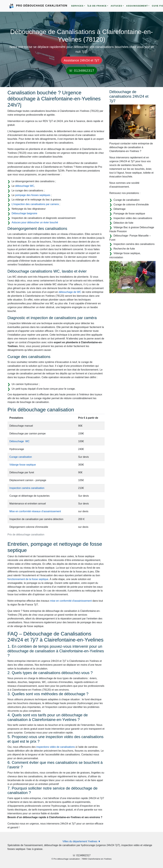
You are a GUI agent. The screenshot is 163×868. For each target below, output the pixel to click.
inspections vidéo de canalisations (56, 747)
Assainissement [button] (137, 6)
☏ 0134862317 (82, 71)
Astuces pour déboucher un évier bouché (35, 222)
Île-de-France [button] (97, 6)
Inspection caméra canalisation (27, 488)
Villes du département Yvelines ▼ (82, 841)
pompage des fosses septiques (33, 195)
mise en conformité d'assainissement (71, 601)
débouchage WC (25, 186)
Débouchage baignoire (24, 213)
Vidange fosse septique (23, 465)
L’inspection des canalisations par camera (35, 204)
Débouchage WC (19, 441)
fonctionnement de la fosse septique (28, 579)
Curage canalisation (21, 457)
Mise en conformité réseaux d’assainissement (35, 511)
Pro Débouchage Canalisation (42, 6)
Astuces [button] (116, 6)
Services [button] (77, 6)
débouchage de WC (70, 292)
